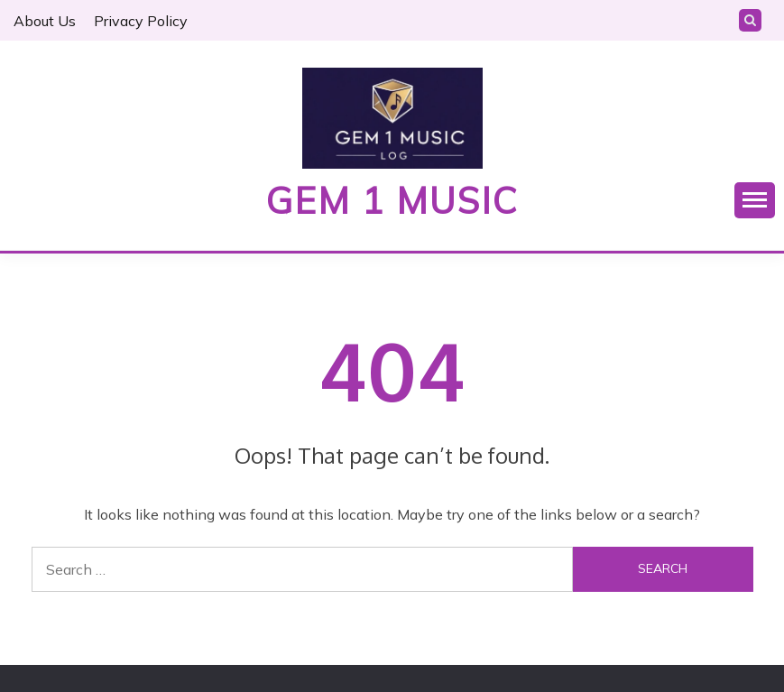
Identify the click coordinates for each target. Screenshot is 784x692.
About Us (45, 21)
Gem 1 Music (392, 200)
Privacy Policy (141, 21)
